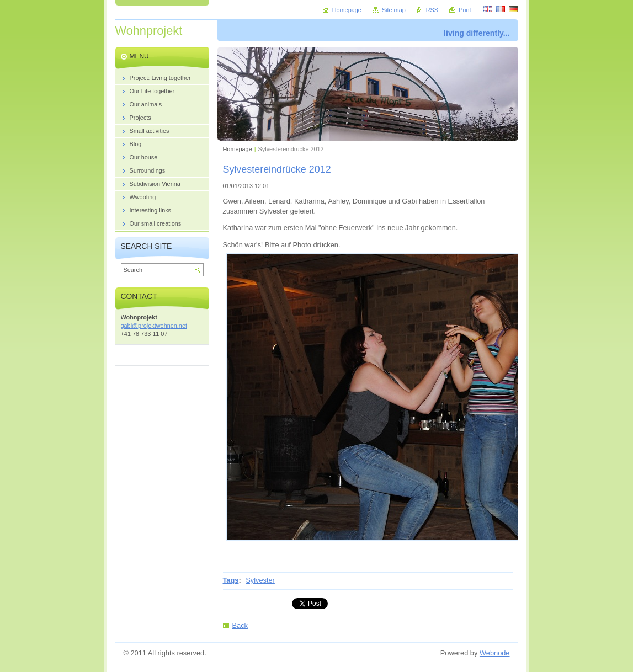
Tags (231, 580)
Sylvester (260, 580)
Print (465, 10)
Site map (394, 10)
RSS (432, 10)
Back (240, 625)
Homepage (238, 149)
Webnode (495, 653)
